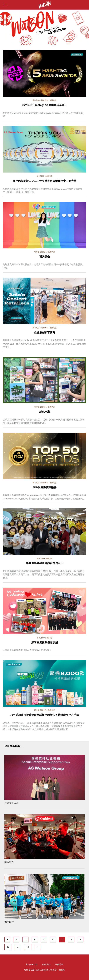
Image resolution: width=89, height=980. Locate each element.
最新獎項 (45, 100)
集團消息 (53, 100)
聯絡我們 (46, 964)
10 (8, 947)
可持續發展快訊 (40, 252)
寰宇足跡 (36, 100)
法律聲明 (59, 964)
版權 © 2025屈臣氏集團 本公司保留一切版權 (44, 970)
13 (28, 947)
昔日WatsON (32, 964)
